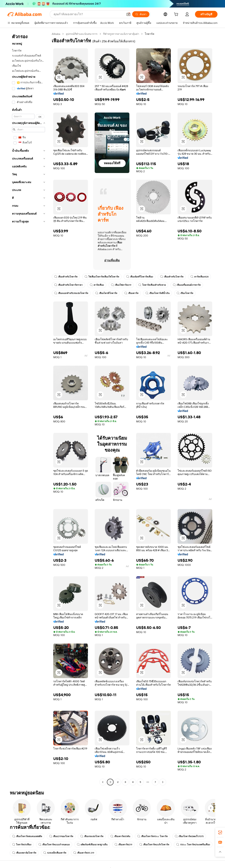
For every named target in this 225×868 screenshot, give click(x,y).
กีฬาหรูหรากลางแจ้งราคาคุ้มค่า (121, 34)
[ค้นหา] (141, 14)
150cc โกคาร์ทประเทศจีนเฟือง (193, 845)
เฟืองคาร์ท (131, 293)
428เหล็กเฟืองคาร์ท (55, 853)
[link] (220, 832)
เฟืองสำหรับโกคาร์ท (66, 277)
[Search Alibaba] (88, 14)
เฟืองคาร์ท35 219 (84, 853)
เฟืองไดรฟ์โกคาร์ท (106, 293)
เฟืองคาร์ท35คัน (120, 836)
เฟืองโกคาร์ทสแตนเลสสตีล (27, 836)
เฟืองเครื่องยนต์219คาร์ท (187, 285)
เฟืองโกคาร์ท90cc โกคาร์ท (152, 836)
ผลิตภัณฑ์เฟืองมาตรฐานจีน (92, 845)
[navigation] (28, 408)
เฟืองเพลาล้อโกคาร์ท (24, 853)
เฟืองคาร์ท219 (123, 845)
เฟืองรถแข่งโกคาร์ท (92, 836)
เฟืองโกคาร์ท (185, 293)
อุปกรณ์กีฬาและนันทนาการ (82, 34)
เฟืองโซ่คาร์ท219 (121, 285)
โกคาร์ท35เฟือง (22, 845)
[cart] (177, 15)
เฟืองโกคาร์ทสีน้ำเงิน (157, 293)
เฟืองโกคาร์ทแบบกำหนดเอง (54, 845)
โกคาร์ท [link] (149, 34)
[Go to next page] (163, 782)
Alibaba (56, 34)
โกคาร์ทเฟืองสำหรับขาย (152, 285)
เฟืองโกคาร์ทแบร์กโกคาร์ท (154, 845)
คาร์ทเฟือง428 (199, 277)
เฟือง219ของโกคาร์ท (61, 836)
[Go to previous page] (103, 782)
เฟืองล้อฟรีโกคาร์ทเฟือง (140, 277)
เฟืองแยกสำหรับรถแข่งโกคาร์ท (71, 293)
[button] (128, 14)
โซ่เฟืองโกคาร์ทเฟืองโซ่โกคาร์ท (102, 277)
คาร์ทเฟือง (97, 285)
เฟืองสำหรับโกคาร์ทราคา (68, 285)
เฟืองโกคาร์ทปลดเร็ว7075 (189, 836)
